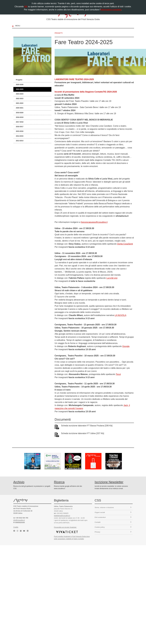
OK (26, 7)
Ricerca (59, 482)
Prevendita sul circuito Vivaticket (65, 527)
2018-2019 (20, 117)
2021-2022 (20, 103)
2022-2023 (20, 99)
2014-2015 (20, 136)
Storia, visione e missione (113, 507)
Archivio (19, 482)
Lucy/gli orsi (112, 278)
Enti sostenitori (113, 517)
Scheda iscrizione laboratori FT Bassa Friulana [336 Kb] (87, 426)
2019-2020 (20, 113)
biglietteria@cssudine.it (62, 516)
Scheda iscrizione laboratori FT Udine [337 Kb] (83, 433)
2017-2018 (20, 122)
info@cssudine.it (19, 520)
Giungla (126, 346)
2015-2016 (20, 131)
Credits (16, 527)
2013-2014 (20, 141)
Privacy (113, 532)
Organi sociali (113, 512)
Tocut (118, 374)
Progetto (19, 80)
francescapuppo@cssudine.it (94, 222)
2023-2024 (20, 94)
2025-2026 (20, 85)
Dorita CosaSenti (125, 244)
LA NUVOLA (120, 315)
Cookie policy (113, 527)
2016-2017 (20, 127)
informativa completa (111, 10)
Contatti (113, 522)
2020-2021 (20, 108)
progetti (59, 33)
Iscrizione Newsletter (109, 482)
